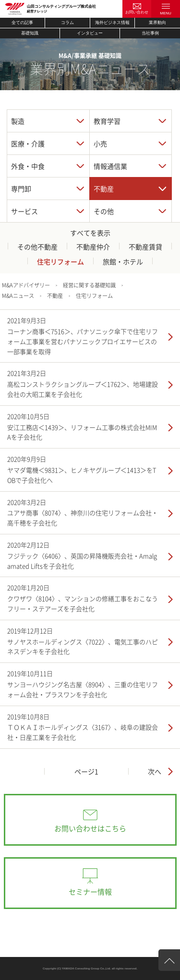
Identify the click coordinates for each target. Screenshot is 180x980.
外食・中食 (28, 166)
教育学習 (107, 121)
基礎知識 (30, 33)
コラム (67, 23)
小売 (100, 143)
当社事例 (150, 33)
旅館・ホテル (123, 261)
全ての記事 (22, 23)
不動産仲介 (93, 247)
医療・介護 (28, 143)
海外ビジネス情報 (112, 23)
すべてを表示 (90, 233)
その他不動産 (37, 247)
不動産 (104, 189)
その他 (104, 211)
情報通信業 (110, 166)
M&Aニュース (18, 296)
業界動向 (157, 23)
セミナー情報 (90, 892)
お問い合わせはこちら (90, 828)
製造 (18, 121)
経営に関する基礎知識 (89, 285)
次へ (155, 771)
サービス (24, 211)
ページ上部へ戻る (169, 963)
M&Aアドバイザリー (26, 285)
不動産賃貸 (145, 247)
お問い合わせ (137, 12)
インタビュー (90, 33)
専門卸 (21, 189)
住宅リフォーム (60, 261)
